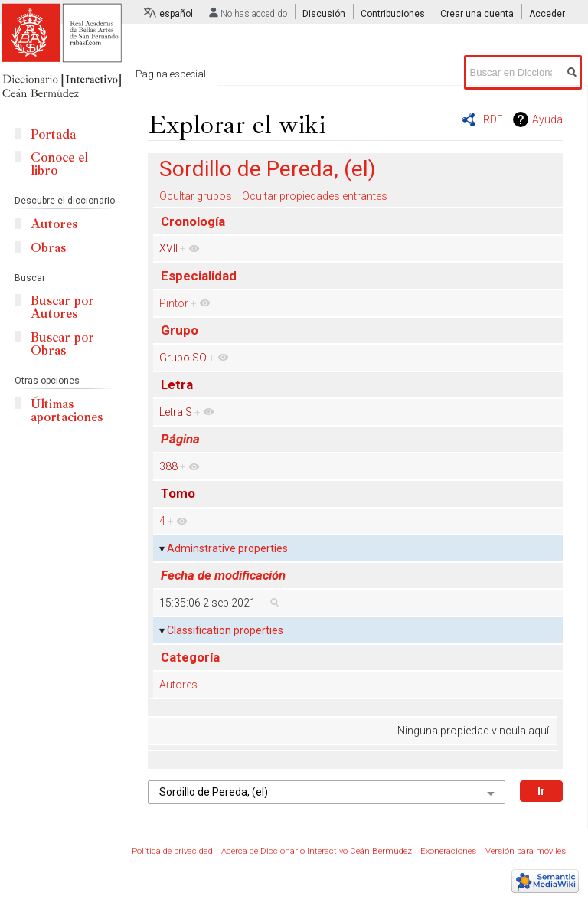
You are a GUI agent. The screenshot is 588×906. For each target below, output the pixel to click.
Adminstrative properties (227, 548)
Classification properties (225, 630)
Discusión (324, 14)
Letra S (176, 412)
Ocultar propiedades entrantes (315, 196)
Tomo (178, 493)
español (176, 14)
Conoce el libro (59, 164)
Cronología (193, 221)
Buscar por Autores (62, 307)
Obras (48, 248)
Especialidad (199, 276)
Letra (177, 384)
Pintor (174, 303)
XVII (168, 248)
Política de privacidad (172, 851)
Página (180, 439)
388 (168, 466)
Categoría (190, 657)
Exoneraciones (448, 851)
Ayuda (547, 119)
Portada (53, 134)
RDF (493, 119)
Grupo (180, 330)
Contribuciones (393, 14)
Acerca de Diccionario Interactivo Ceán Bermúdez (317, 851)
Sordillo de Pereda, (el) (268, 169)
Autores (178, 685)
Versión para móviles (526, 851)
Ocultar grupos (196, 196)
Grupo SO (183, 358)
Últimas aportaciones (67, 410)
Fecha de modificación (223, 575)
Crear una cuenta (477, 14)
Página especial (171, 74)
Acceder (547, 14)
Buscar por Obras (62, 344)
